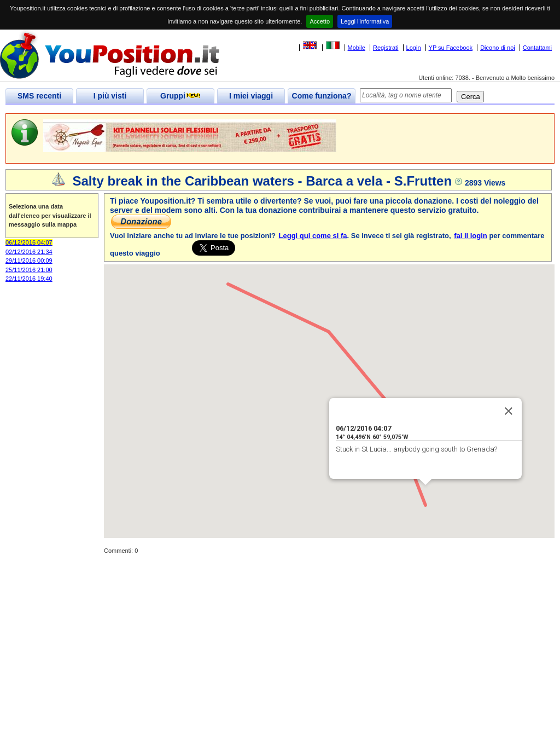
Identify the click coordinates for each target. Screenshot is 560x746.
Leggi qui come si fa (313, 236)
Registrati (386, 48)
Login (414, 48)
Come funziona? (322, 96)
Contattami (537, 48)
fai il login (471, 236)
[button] (425, 495)
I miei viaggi (251, 96)
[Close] (509, 411)
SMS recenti (39, 96)
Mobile (357, 48)
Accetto (320, 21)
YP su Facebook (451, 48)
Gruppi (180, 96)
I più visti (110, 96)
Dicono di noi (498, 48)
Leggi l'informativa (365, 21)
